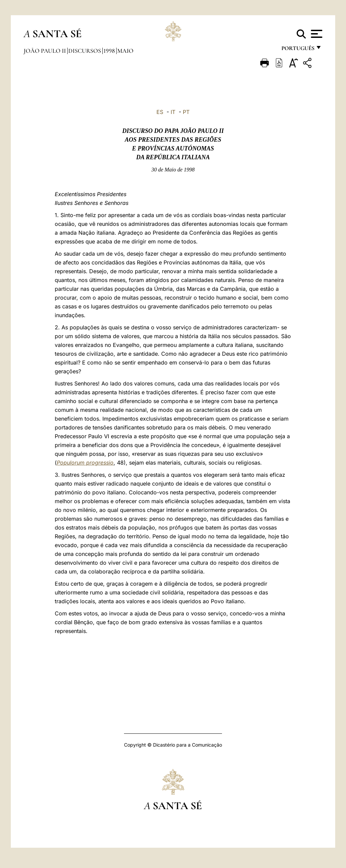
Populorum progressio (85, 463)
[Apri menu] (316, 34)
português (298, 50)
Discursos (85, 51)
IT (173, 112)
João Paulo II (45, 51)
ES (160, 112)
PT (186, 112)
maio (125, 51)
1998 (110, 51)
